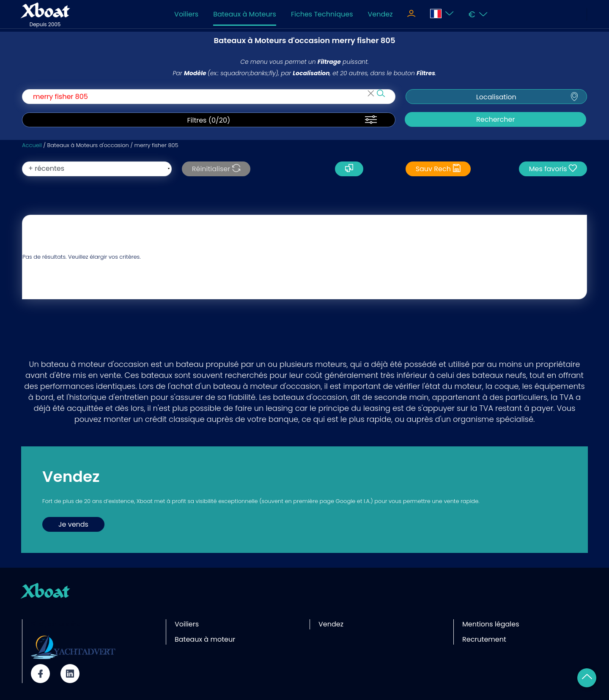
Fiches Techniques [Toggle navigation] (322, 14)
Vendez (380, 14)
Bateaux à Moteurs (245, 14)
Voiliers (186, 14)
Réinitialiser (216, 169)
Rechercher (495, 119)
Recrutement (484, 639)
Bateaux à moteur (205, 639)
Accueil (32, 145)
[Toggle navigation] (411, 14)
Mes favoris (553, 169)
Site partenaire (56, 624)
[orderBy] (97, 169)
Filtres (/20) (208, 120)
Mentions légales (491, 624)
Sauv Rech (438, 169)
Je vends (73, 524)
